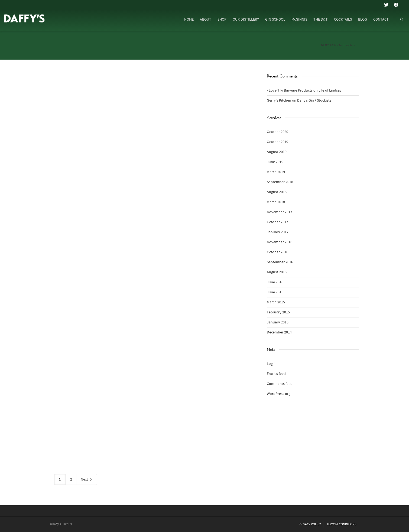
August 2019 (277, 152)
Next (87, 480)
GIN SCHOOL (275, 20)
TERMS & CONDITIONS (341, 524)
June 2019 (275, 162)
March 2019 (276, 172)
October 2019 (277, 142)
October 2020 (277, 132)
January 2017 (278, 232)
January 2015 (278, 322)
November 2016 (280, 242)
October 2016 (277, 252)
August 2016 (277, 272)
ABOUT (206, 20)
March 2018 (276, 202)
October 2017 (277, 222)
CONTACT (381, 20)
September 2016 (280, 262)
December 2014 (279, 332)
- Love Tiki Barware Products (290, 90)
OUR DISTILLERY (246, 20)
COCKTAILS (343, 20)
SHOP (222, 20)
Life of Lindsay (330, 90)
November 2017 (280, 212)
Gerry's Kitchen (279, 100)
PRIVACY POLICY (310, 524)
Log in (272, 364)
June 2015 (275, 292)
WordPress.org (279, 394)
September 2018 (280, 182)
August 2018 (277, 192)
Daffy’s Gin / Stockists (314, 100)
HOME (189, 20)
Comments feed (280, 384)
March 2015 (276, 302)
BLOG (363, 20)
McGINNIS (299, 20)
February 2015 (278, 312)
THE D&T (321, 20)
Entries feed (276, 374)
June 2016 (275, 282)
